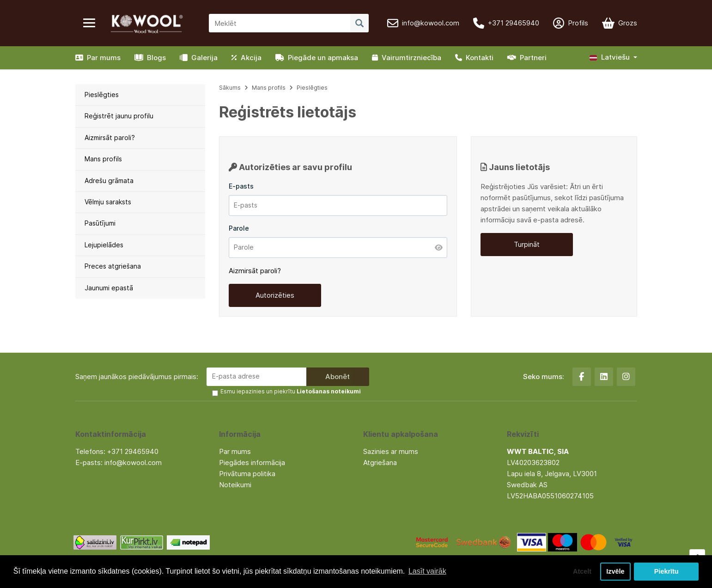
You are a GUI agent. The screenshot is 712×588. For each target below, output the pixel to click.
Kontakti (474, 58)
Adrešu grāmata (109, 181)
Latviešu (610, 57)
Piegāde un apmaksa (317, 58)
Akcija (246, 58)
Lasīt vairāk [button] (427, 571)
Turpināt (527, 244)
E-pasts (241, 186)
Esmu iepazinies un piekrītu (291, 391)
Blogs (150, 58)
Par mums (98, 58)
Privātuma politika (247, 474)
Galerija (199, 58)
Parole (239, 228)
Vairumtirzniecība (407, 58)
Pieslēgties (102, 95)
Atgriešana (380, 462)
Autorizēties (275, 295)
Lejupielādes (104, 245)
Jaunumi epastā (109, 288)
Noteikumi (235, 485)
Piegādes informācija (252, 462)
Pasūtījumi (100, 223)
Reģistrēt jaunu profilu (119, 116)
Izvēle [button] (615, 571)
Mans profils (103, 159)
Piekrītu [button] (666, 571)
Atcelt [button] (582, 571)
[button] (613, 58)
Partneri (527, 58)
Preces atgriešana (113, 266)
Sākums (230, 88)
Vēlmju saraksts (108, 202)
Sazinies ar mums (391, 451)
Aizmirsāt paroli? (110, 138)
